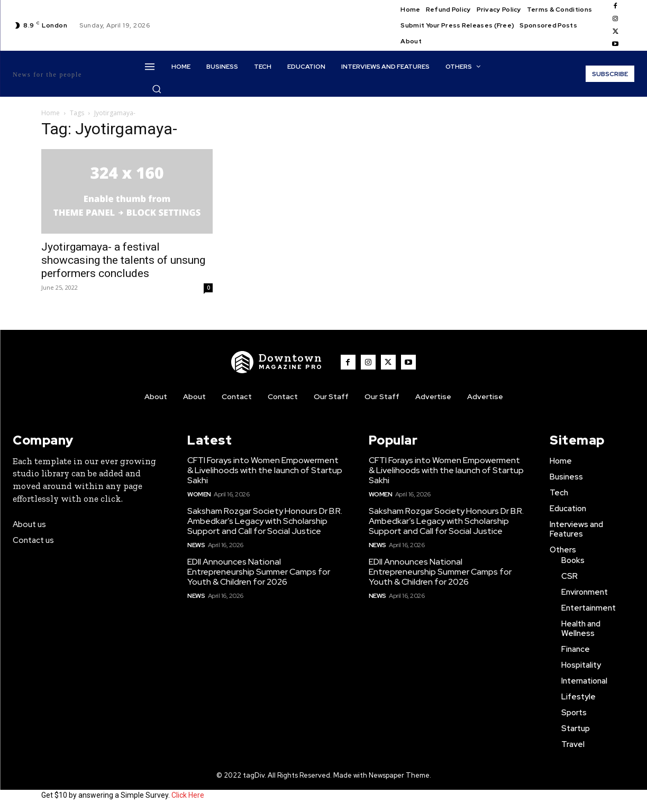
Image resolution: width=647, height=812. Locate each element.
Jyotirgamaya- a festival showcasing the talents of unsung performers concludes (123, 260)
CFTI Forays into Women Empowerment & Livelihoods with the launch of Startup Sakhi (265, 470)
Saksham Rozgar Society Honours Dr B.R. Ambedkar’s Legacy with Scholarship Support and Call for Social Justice (265, 521)
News (196, 545)
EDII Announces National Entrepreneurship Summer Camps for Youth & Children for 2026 (259, 572)
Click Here (188, 795)
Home (51, 113)
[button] (157, 89)
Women (199, 494)
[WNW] (277, 362)
